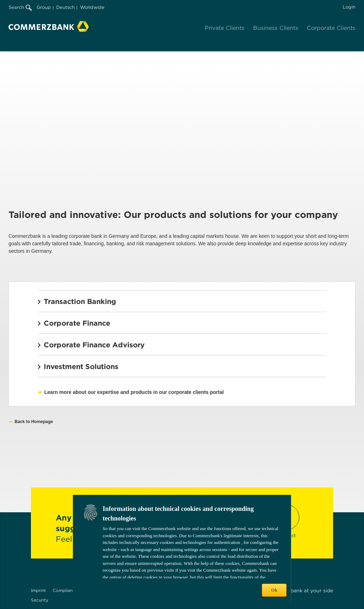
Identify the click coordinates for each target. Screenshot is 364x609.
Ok (274, 590)
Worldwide (92, 7)
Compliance (65, 590)
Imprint (38, 590)
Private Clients (225, 28)
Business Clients (276, 28)
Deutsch (65, 7)
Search (20, 7)
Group (44, 7)
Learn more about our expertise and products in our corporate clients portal (134, 392)
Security (40, 600)
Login (349, 7)
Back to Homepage (34, 422)
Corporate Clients (331, 28)
